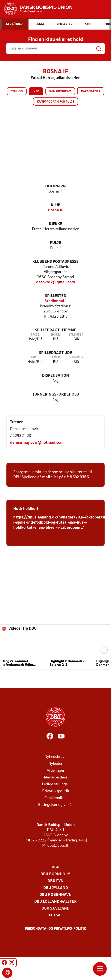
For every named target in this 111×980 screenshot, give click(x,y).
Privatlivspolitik (56, 791)
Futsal (56, 915)
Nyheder (55, 764)
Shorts (56, 335)
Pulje (55, 243)
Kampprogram (60, 92)
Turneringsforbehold (56, 395)
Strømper (76, 335)
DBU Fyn (55, 881)
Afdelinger (56, 771)
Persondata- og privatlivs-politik (55, 929)
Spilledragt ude (55, 353)
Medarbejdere (56, 778)
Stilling (17, 92)
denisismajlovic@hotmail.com (37, 443)
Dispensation (55, 376)
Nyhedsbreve (55, 757)
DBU (55, 867)
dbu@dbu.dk (58, 846)
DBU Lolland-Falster (55, 902)
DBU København (55, 895)
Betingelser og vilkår (55, 805)
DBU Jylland (56, 888)
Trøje (35, 335)
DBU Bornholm (55, 874)
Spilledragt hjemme (56, 330)
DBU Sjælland (55, 909)
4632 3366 (79, 477)
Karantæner (91, 92)
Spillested (56, 296)
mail (46, 477)
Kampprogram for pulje (55, 102)
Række (56, 224)
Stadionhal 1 (56, 301)
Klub (56, 205)
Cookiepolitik (55, 798)
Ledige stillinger (56, 784)
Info (36, 92)
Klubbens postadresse (55, 262)
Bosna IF (56, 210)
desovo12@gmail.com (56, 282)
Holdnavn (55, 186)
